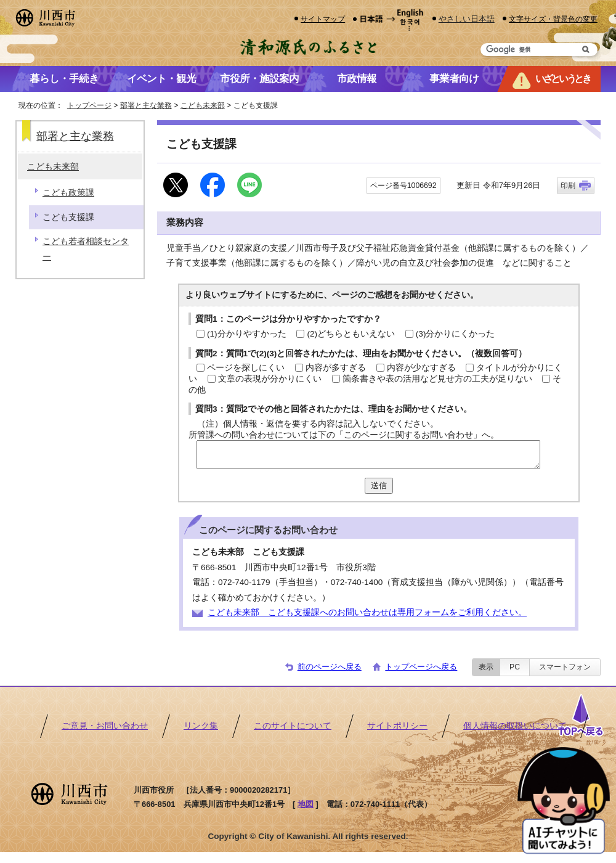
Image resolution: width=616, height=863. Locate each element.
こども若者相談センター (86, 249)
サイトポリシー (397, 726)
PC (515, 667)
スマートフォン (565, 667)
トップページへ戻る (421, 667)
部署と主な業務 (146, 105)
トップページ (89, 105)
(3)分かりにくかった (456, 334)
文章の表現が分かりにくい (270, 379)
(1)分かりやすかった (247, 334)
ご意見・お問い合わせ (105, 726)
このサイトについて (293, 726)
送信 (379, 485)
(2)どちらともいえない (351, 334)
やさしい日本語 (467, 19)
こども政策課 (68, 193)
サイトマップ (323, 19)
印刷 (568, 186)
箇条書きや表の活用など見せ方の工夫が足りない (437, 379)
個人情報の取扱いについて (515, 726)
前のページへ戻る (330, 667)
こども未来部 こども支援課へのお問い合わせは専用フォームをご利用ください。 (367, 612)
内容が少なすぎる (421, 368)
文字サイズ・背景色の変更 (553, 19)
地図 (306, 804)
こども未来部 (203, 105)
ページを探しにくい (246, 368)
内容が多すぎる (336, 368)
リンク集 (201, 726)
